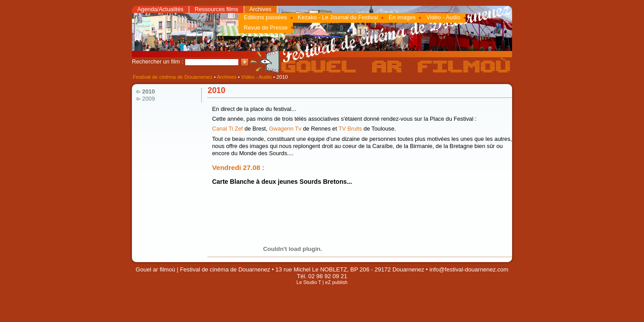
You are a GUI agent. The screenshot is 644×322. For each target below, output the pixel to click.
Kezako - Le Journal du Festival (338, 17)
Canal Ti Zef (227, 129)
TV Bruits (350, 129)
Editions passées (265, 17)
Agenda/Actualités (160, 9)
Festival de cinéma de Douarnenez (173, 77)
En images (402, 17)
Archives (261, 9)
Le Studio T (309, 282)
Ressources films (216, 9)
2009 (148, 99)
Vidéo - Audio (443, 17)
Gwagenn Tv (285, 129)
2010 (148, 91)
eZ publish (336, 282)
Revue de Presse (266, 28)
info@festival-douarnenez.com (469, 269)
